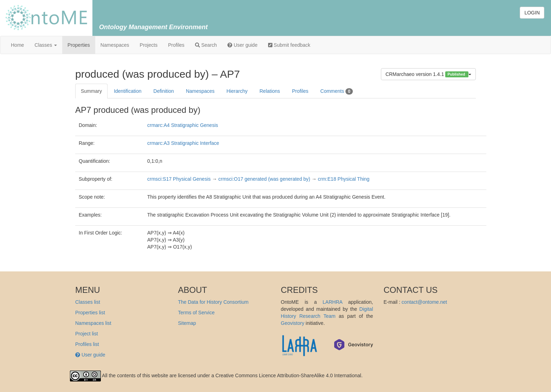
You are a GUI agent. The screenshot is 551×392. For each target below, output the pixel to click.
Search (206, 45)
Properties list (90, 313)
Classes (46, 45)
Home (17, 45)
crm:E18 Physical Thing (344, 179)
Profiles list (87, 344)
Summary (91, 91)
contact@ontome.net (424, 302)
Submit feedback (289, 45)
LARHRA (332, 302)
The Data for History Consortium (213, 302)
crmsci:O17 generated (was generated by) (264, 179)
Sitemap (187, 323)
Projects (149, 45)
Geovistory (293, 323)
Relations (270, 91)
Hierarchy (237, 91)
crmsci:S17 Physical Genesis (179, 179)
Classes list (88, 302)
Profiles (176, 45)
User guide (242, 45)
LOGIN (532, 13)
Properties (79, 45)
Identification (128, 91)
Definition (164, 91)
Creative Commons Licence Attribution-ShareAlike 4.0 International (288, 375)
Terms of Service (196, 313)
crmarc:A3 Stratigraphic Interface (183, 143)
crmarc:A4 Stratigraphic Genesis (183, 125)
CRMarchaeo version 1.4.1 (428, 74)
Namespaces (115, 45)
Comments (337, 91)
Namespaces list (93, 323)
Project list (87, 334)
